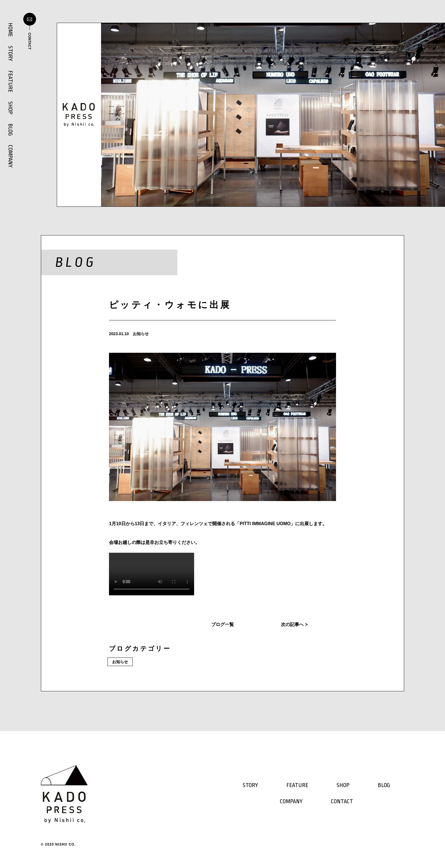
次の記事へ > (294, 624)
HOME (10, 30)
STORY (10, 53)
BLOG (10, 130)
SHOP (10, 108)
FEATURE (10, 81)
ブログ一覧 (222, 624)
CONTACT (342, 802)
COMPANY (10, 156)
